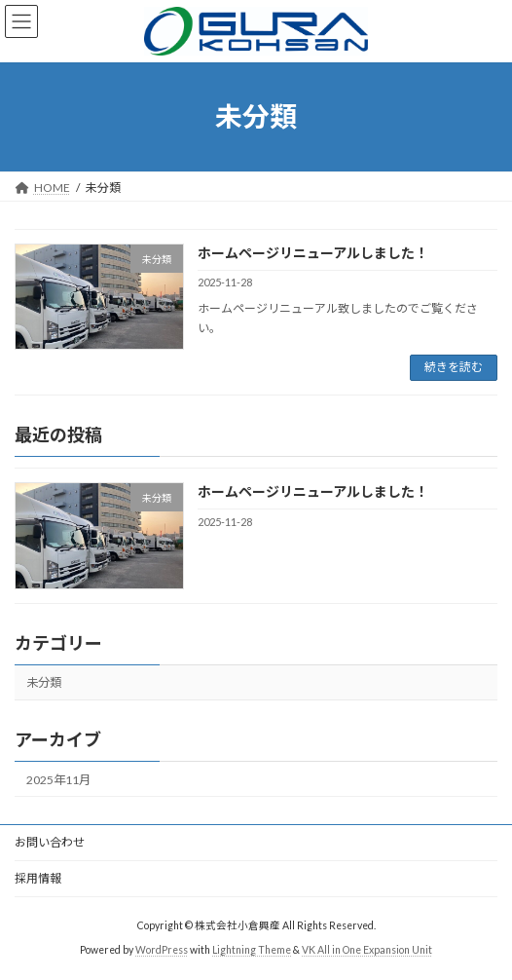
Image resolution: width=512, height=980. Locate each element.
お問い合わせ (50, 842)
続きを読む (454, 367)
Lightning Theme (252, 950)
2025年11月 (58, 779)
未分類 (44, 682)
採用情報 (38, 878)
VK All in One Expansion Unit (367, 950)
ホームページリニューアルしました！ (313, 253)
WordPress (162, 950)
